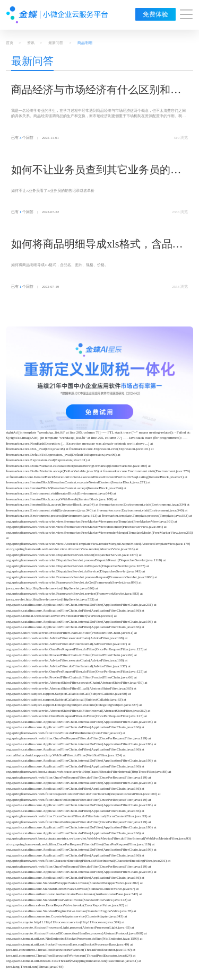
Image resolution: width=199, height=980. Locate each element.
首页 (10, 43)
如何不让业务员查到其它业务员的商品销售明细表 (96, 171)
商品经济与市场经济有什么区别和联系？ (96, 91)
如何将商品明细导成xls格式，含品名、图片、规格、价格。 (92, 245)
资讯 (31, 43)
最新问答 (56, 43)
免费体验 (155, 14)
